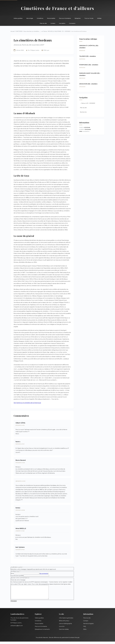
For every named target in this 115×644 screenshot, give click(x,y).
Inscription (62, 23)
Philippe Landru (35, 50)
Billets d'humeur (64, 623)
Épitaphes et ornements (42, 632)
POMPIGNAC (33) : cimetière (89, 65)
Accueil (13, 31)
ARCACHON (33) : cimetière (88, 84)
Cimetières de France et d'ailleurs (58, 8)
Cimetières (40, 18)
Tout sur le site (89, 18)
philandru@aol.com (17, 628)
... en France (44, 31)
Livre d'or (62, 629)
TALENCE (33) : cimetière (88, 56)
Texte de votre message (18, 580)
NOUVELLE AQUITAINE (55, 31)
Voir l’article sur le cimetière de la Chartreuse (27, 403)
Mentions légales (88, 626)
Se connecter (44, 574)
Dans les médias (64, 632)
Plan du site (43, 23)
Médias (99, 18)
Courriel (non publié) (17, 576)
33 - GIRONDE (66, 31)
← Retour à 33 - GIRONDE (88, 103)
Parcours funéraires (65, 18)
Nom (12, 574)
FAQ (85, 629)
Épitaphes (78, 18)
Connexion (72, 23)
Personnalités (51, 18)
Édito (85, 632)
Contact (53, 23)
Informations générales (66, 620)
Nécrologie (30, 18)
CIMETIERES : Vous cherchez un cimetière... (28, 31)
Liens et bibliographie (65, 626)
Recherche (83, 112)
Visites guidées (18, 18)
